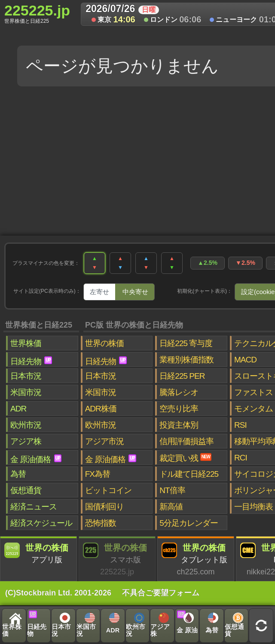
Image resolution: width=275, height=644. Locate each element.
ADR (18, 409)
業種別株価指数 (186, 360)
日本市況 (26, 376)
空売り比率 (179, 409)
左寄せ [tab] (99, 292)
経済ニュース (34, 507)
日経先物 (31, 361)
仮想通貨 (26, 490)
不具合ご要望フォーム (161, 593)
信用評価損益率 (186, 441)
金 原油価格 (36, 459)
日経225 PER (182, 376)
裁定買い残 (185, 458)
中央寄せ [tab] (135, 292)
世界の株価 (104, 343)
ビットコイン (108, 490)
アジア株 (26, 441)
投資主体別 (179, 425)
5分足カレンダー (189, 523)
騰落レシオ (179, 392)
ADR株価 (101, 409)
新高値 (171, 507)
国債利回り (104, 507)
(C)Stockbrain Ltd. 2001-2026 (58, 593)
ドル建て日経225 (189, 474)
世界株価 (26, 343)
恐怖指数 (101, 523)
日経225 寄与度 (186, 343)
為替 (18, 474)
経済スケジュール (41, 523)
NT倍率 (172, 490)
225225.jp (37, 13)
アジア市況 (104, 441)
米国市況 (26, 392)
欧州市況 (26, 425)
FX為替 (98, 474)
